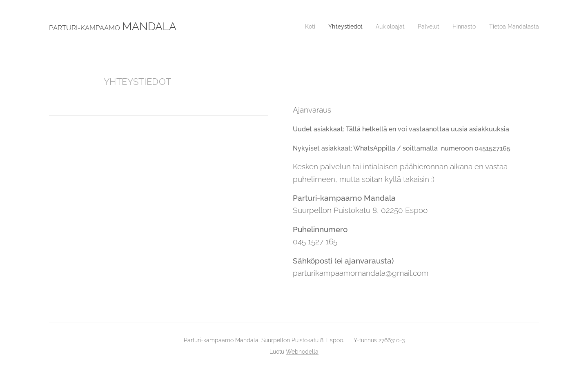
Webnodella (302, 352)
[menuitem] (297, 27)
